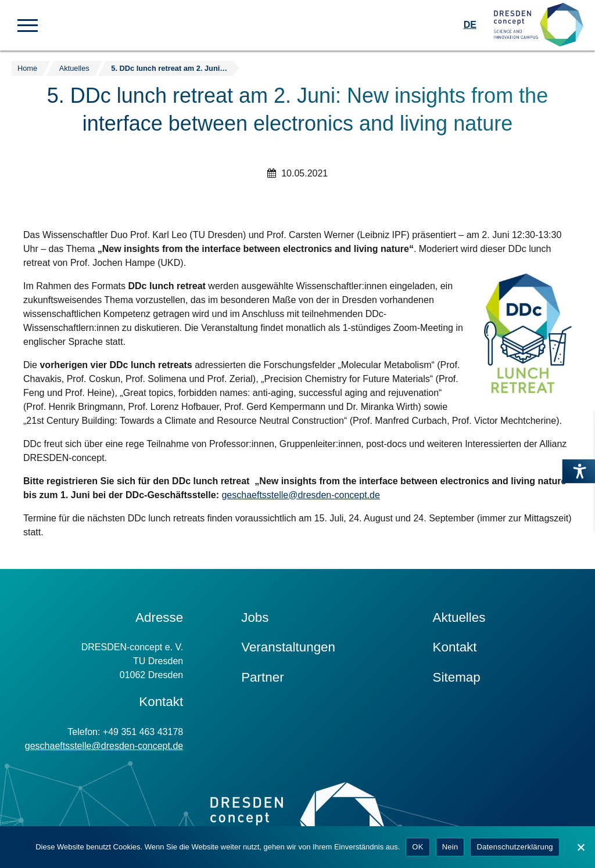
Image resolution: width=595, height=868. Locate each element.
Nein (450, 847)
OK (417, 847)
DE (470, 25)
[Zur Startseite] (539, 25)
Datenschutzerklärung (515, 847)
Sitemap (457, 677)
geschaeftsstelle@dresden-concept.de (300, 495)
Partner (262, 677)
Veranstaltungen (288, 647)
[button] (28, 24)
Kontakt (455, 647)
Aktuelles (459, 617)
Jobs (255, 617)
